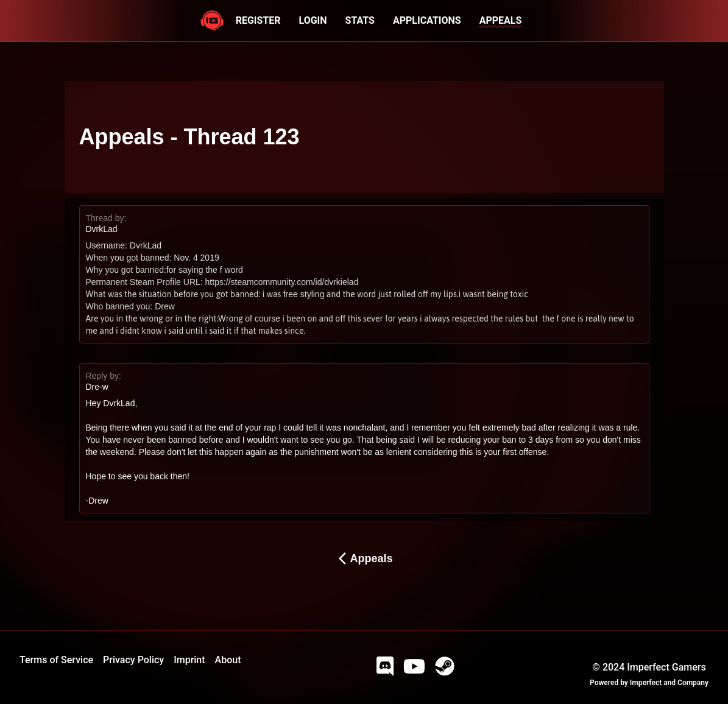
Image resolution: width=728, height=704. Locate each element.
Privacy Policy (133, 660)
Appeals (364, 558)
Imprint (189, 660)
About (228, 660)
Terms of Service (56, 660)
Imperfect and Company (669, 683)
